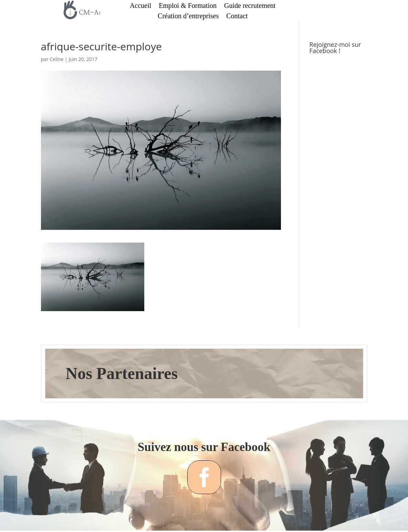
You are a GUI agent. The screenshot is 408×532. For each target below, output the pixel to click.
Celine (56, 59)
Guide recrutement (250, 6)
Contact (237, 17)
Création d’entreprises (188, 17)
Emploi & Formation (188, 6)
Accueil (140, 6)
